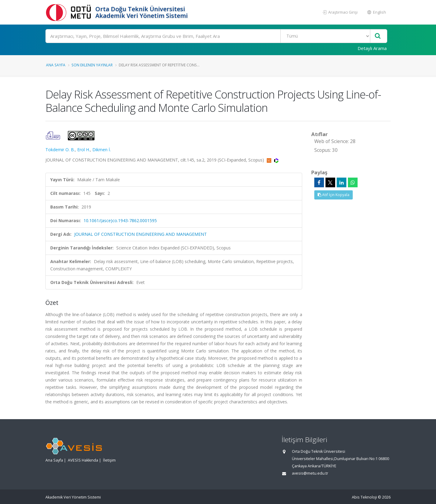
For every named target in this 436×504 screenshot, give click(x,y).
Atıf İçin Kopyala (334, 195)
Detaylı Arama (372, 48)
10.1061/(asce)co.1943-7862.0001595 (120, 220)
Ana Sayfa (56, 65)
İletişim (109, 460)
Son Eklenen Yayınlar (92, 65)
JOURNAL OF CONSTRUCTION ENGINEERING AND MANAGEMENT (140, 234)
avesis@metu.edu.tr (310, 473)
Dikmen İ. (102, 150)
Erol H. (84, 150)
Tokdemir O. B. (60, 150)
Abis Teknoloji (364, 497)
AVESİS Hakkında (83, 460)
